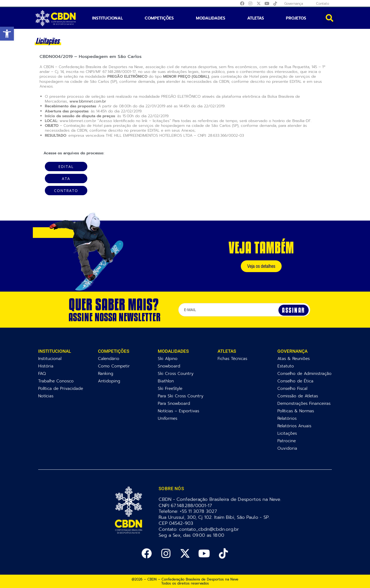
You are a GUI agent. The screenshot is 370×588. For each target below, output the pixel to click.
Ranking (106, 373)
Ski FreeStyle (170, 388)
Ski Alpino (168, 358)
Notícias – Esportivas (178, 411)
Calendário (109, 358)
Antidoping (109, 381)
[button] (7, 34)
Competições (159, 18)
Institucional (107, 18)
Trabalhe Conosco (56, 381)
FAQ (42, 373)
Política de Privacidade (61, 388)
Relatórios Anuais (294, 426)
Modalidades (211, 18)
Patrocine (287, 441)
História (46, 366)
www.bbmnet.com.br (88, 101)
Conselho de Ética (295, 381)
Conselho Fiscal (292, 388)
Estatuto (286, 366)
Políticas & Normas (296, 411)
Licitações (287, 433)
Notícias (46, 396)
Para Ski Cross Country (181, 396)
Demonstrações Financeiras (304, 403)
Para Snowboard (174, 403)
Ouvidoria (287, 448)
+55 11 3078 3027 (199, 511)
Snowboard (169, 366)
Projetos (296, 18)
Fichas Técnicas (232, 358)
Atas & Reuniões (294, 358)
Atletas (256, 18)
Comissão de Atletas (298, 396)
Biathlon (166, 381)
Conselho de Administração (304, 373)
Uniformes (168, 418)
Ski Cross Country (176, 373)
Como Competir (114, 366)
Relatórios (287, 418)
